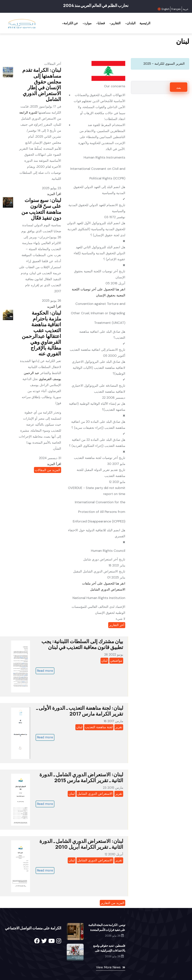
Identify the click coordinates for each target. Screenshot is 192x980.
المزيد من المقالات (48, 470)
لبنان (104, 660)
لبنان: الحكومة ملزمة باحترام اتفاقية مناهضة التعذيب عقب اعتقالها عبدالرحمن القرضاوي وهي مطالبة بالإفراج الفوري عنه (41, 333)
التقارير (115, 23)
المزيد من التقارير (112, 903)
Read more (45, 671)
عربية (186, 9)
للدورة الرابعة (28, 112)
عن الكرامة (70, 23)
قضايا (100, 23)
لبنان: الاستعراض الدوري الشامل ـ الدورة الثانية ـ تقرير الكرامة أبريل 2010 (81, 844)
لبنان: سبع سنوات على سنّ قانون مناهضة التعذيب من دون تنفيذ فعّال (41, 209)
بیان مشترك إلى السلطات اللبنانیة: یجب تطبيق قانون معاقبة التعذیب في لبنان (82, 644)
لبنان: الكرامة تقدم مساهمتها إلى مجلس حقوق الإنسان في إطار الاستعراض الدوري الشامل (42, 84)
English (165, 9)
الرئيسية (145, 23)
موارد (87, 23)
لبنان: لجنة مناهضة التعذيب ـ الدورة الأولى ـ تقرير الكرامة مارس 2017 (80, 711)
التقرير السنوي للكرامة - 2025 (164, 64)
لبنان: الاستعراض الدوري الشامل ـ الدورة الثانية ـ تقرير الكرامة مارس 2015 (81, 777)
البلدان (130, 23)
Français (176, 9)
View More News (108, 967)
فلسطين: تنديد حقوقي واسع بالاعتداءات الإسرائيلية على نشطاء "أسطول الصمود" (109, 950)
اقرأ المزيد (54, 194)
